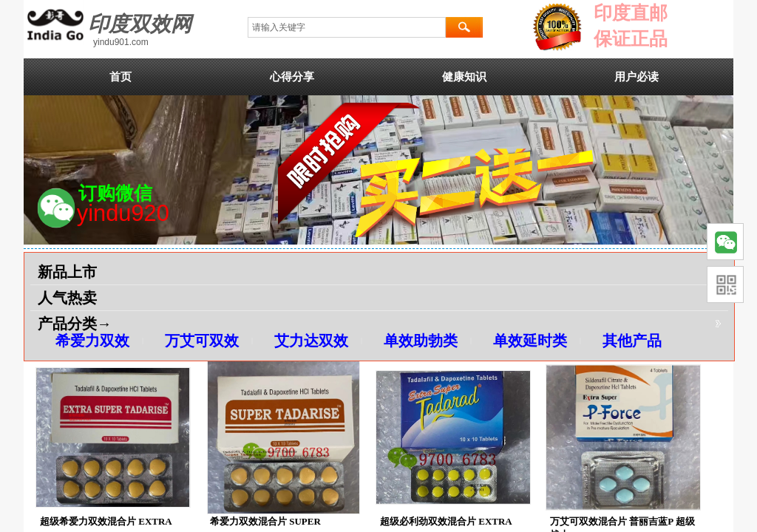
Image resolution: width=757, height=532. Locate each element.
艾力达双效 (311, 341)
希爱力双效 (92, 341)
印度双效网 (140, 24)
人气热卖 (67, 298)
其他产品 (632, 341)
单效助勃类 (421, 341)
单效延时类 (530, 341)
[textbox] (347, 27)
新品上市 (67, 272)
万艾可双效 (202, 341)
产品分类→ (75, 324)
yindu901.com (121, 42)
